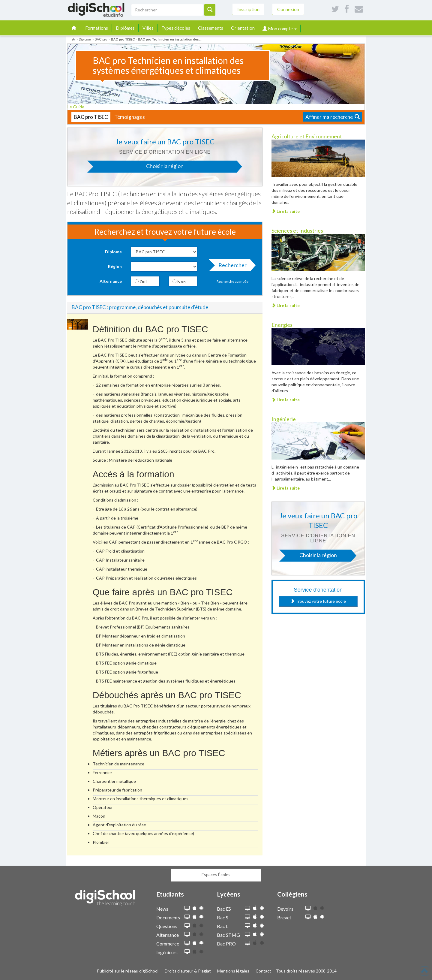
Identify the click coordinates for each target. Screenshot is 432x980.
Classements (211, 28)
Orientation (243, 28)
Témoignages (130, 117)
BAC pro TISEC (91, 117)
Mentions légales (233, 971)
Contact (263, 971)
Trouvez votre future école (318, 601)
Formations (97, 28)
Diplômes (125, 28)
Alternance (111, 281)
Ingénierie (284, 419)
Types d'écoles (176, 28)
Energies (282, 325)
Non (179, 282)
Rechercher (231, 267)
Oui (141, 282)
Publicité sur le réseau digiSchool (128, 971)
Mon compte (280, 29)
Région (115, 266)
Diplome (113, 252)
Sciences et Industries (297, 231)
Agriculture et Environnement (307, 136)
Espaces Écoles (216, 874)
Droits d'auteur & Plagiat (188, 971)
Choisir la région (139, 168)
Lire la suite (286, 211)
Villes (148, 28)
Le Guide (78, 107)
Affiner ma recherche (333, 117)
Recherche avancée (232, 281)
